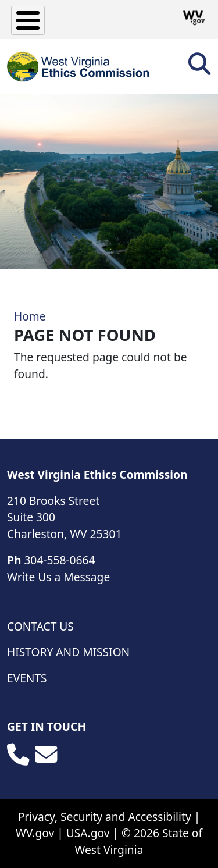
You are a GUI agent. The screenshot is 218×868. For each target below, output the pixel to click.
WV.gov (35, 833)
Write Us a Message (58, 577)
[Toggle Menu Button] (28, 20)
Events (27, 678)
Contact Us (40, 626)
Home (30, 316)
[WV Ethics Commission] (79, 67)
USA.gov (88, 833)
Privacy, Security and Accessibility (105, 817)
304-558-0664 (59, 560)
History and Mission (68, 652)
